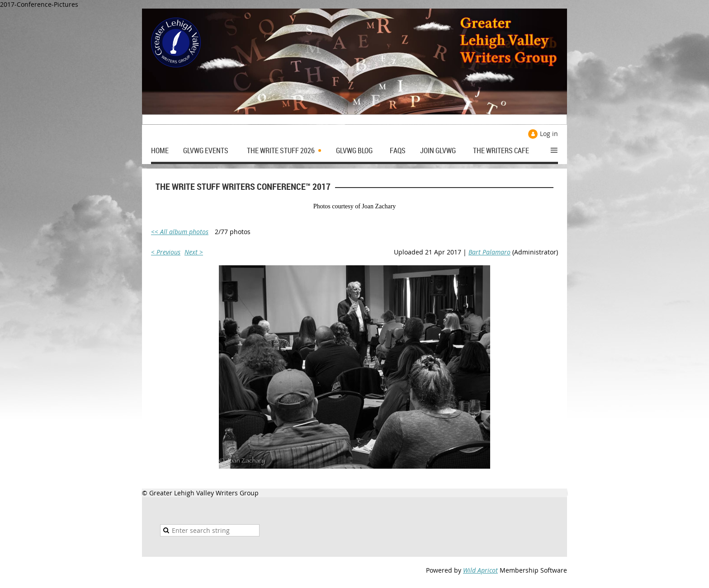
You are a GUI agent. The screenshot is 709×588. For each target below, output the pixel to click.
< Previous (166, 252)
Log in (549, 134)
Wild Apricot (480, 570)
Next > (194, 252)
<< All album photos (180, 232)
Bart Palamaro (489, 252)
